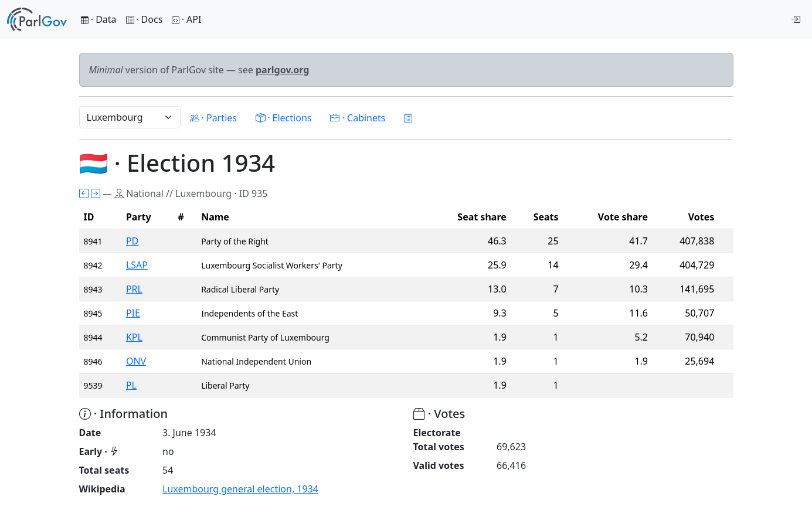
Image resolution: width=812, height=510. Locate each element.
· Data (99, 19)
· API (186, 19)
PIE (133, 313)
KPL (134, 337)
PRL (134, 289)
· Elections (283, 118)
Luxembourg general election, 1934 (240, 489)
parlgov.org (283, 70)
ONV (136, 361)
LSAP (137, 265)
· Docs (145, 19)
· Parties (213, 118)
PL (131, 385)
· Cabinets (358, 118)
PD (132, 241)
